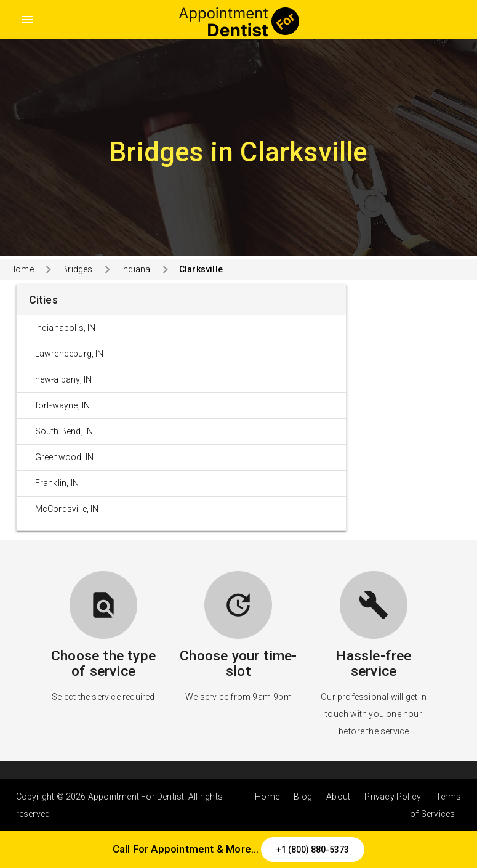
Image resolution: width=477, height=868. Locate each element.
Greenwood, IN (65, 457)
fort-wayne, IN (63, 405)
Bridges (77, 269)
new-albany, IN (64, 379)
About (338, 797)
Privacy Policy (393, 797)
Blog (303, 797)
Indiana (136, 269)
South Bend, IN (64, 431)
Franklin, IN (57, 483)
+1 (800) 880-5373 (313, 850)
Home (22, 269)
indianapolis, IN (66, 328)
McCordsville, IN (67, 509)
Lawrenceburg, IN (70, 354)
